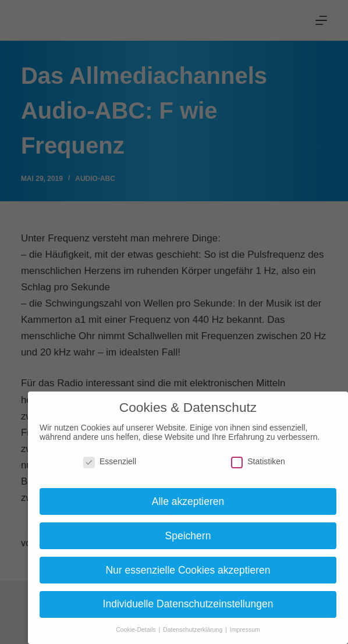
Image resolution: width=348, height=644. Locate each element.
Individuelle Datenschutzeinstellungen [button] (188, 604)
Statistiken (258, 461)
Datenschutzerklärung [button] (193, 629)
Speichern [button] (188, 536)
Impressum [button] (245, 629)
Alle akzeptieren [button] (188, 501)
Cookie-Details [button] (136, 629)
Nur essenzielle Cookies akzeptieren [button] (188, 570)
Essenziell (110, 461)
